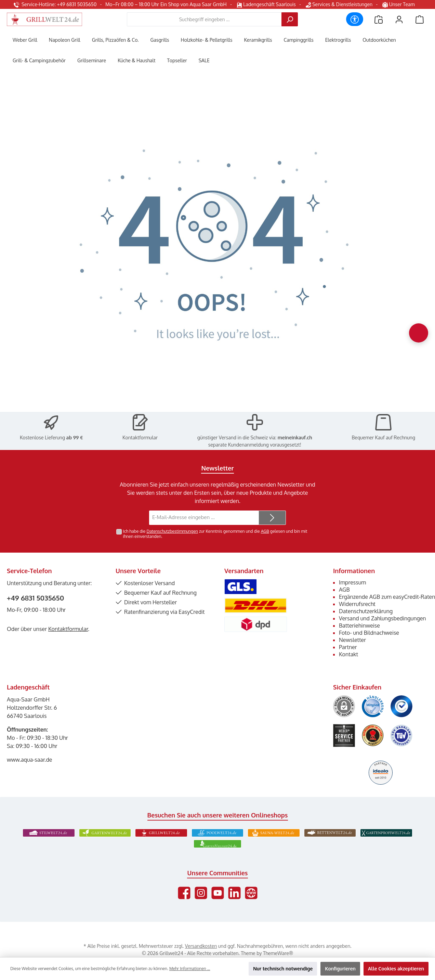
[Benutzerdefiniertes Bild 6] (401, 736)
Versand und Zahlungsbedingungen (383, 618)
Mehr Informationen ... (190, 969)
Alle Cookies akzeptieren (396, 969)
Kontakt (348, 654)
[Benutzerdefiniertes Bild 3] (401, 706)
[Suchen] (290, 19)
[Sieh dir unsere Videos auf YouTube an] (218, 893)
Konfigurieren (340, 969)
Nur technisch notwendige (283, 969)
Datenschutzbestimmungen (172, 531)
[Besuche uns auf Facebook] (184, 893)
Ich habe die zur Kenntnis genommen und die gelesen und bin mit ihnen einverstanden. (215, 534)
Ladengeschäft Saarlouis (266, 4)
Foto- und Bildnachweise (369, 633)
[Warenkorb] (420, 19)
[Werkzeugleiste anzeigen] (355, 19)
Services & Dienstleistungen (339, 4)
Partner (348, 647)
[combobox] (204, 19)
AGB (265, 531)
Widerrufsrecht (357, 604)
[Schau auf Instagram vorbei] (201, 893)
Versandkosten (201, 946)
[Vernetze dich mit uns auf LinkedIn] (234, 893)
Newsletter (352, 640)
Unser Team (399, 4)
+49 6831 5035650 (35, 598)
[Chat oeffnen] (419, 333)
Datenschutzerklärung (366, 611)
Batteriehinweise (359, 626)
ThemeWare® (278, 953)
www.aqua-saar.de (30, 760)
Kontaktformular (140, 437)
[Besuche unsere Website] (251, 893)
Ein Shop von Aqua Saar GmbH (194, 4)
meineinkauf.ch (295, 437)
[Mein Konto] (399, 19)
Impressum (352, 582)
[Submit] (272, 518)
